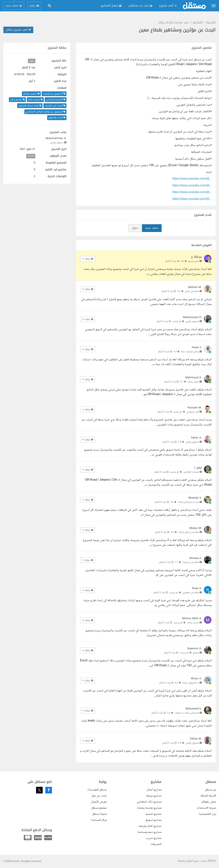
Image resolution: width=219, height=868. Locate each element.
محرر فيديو (194, 261)
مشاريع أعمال (154, 790)
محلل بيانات (193, 382)
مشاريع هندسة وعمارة (149, 808)
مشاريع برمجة (154, 796)
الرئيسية (211, 22)
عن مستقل (211, 790)
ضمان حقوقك (209, 802)
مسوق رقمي (57, 142)
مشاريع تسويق (153, 820)
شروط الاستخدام (207, 808)
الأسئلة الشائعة (208, 796)
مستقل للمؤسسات (97, 790)
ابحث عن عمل (99, 796)
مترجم (196, 653)
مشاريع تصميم (154, 814)
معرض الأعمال (99, 802)
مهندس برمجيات (191, 562)
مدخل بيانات (193, 623)
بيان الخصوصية (208, 814)
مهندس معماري (191, 592)
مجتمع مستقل (99, 808)
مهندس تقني (192, 291)
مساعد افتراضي (191, 472)
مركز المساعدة (99, 820)
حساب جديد (152, 228)
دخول (135, 228)
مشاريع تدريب (154, 838)
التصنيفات (156, 844)
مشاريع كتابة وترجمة (150, 826)
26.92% (31, 156)
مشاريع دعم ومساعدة (150, 832)
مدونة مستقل (99, 814)
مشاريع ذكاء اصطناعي (149, 802)
